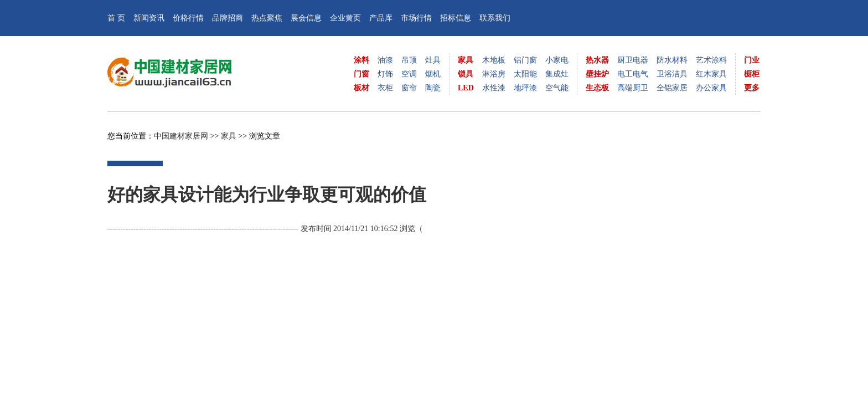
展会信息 (306, 18)
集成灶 (557, 74)
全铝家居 (672, 88)
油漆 (385, 60)
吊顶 (409, 60)
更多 (752, 88)
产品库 (381, 18)
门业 (752, 60)
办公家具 (711, 88)
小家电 (557, 60)
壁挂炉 (597, 74)
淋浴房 (494, 74)
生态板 (597, 88)
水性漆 (494, 88)
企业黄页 (345, 18)
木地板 (494, 60)
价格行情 (188, 18)
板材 (361, 88)
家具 (466, 60)
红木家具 (711, 74)
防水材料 (672, 60)
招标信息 (456, 18)
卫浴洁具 (672, 74)
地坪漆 (525, 88)
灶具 (433, 60)
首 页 (116, 18)
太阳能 (525, 74)
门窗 (361, 74)
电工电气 (633, 74)
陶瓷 (433, 88)
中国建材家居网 (181, 136)
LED (466, 88)
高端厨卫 (633, 88)
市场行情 (416, 18)
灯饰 (385, 74)
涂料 (361, 60)
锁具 (466, 74)
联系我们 (495, 18)
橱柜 (752, 74)
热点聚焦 (267, 18)
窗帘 (409, 88)
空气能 (557, 88)
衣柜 (385, 88)
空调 (409, 74)
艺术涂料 (711, 60)
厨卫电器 (633, 60)
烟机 (433, 74)
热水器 (597, 60)
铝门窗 (525, 60)
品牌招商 (228, 18)
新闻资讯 (149, 18)
